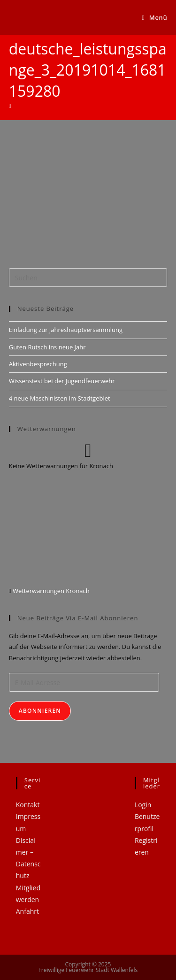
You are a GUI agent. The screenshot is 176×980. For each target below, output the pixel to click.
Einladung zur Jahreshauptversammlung (66, 330)
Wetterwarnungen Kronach (50, 591)
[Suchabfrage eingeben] (88, 278)
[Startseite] (10, 106)
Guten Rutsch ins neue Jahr (47, 347)
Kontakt (28, 805)
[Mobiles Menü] (155, 17)
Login (143, 805)
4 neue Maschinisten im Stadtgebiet (60, 398)
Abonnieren (40, 711)
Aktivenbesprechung (38, 364)
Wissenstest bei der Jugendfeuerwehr (62, 381)
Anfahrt (27, 911)
